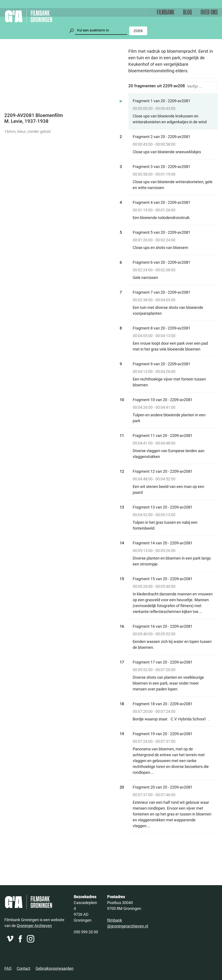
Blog (187, 12)
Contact (24, 968)
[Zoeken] (101, 30)
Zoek (138, 31)
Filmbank (166, 12)
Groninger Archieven (34, 926)
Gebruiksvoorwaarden (55, 968)
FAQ (8, 968)
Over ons (209, 12)
